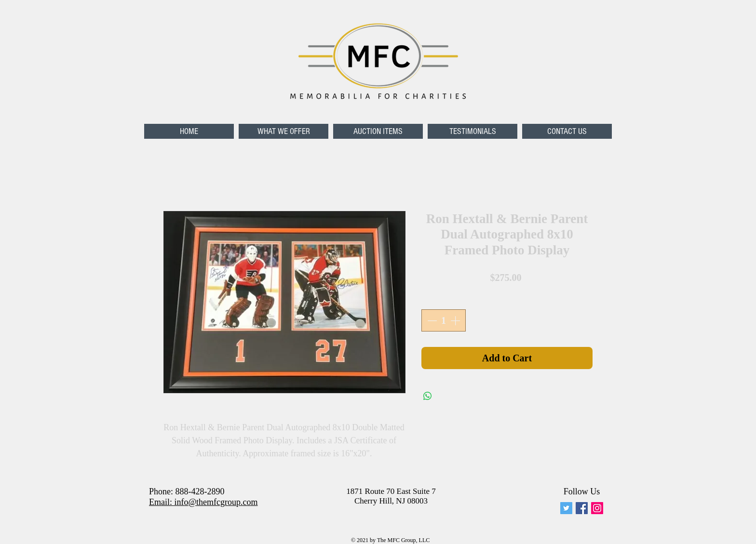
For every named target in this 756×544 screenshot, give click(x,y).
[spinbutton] (444, 320)
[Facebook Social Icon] (582, 508)
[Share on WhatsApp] (428, 396)
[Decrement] (431, 320)
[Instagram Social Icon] (597, 508)
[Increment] (456, 320)
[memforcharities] (566, 508)
